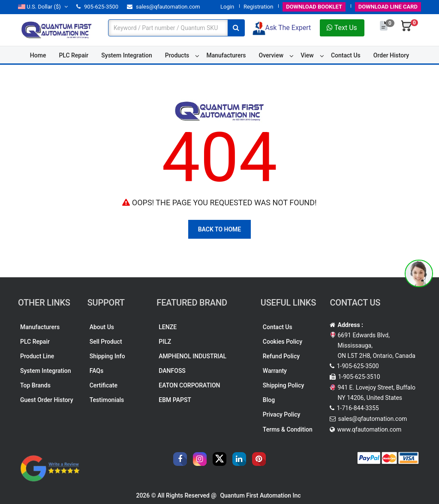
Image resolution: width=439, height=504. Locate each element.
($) (43, 7)
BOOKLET (314, 7)
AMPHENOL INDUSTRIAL (192, 356)
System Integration (126, 55)
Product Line (37, 356)
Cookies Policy (283, 342)
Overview (271, 55)
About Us (102, 327)
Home (38, 55)
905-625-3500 (97, 7)
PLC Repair (74, 55)
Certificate (104, 385)
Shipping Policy (283, 385)
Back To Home (220, 229)
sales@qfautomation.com (164, 7)
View (307, 55)
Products (177, 55)
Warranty (275, 371)
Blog (269, 400)
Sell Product (106, 342)
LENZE (168, 327)
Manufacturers (226, 55)
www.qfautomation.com (369, 429)
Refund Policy (281, 356)
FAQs (97, 371)
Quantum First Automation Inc (260, 495)
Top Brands (35, 385)
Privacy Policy (282, 414)
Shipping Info (107, 356)
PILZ (165, 342)
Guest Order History (47, 400)
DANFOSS (172, 371)
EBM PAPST (175, 400)
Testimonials (107, 400)
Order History (391, 55)
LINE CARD (388, 7)
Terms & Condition (288, 429)
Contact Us (346, 55)
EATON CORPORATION (189, 385)
